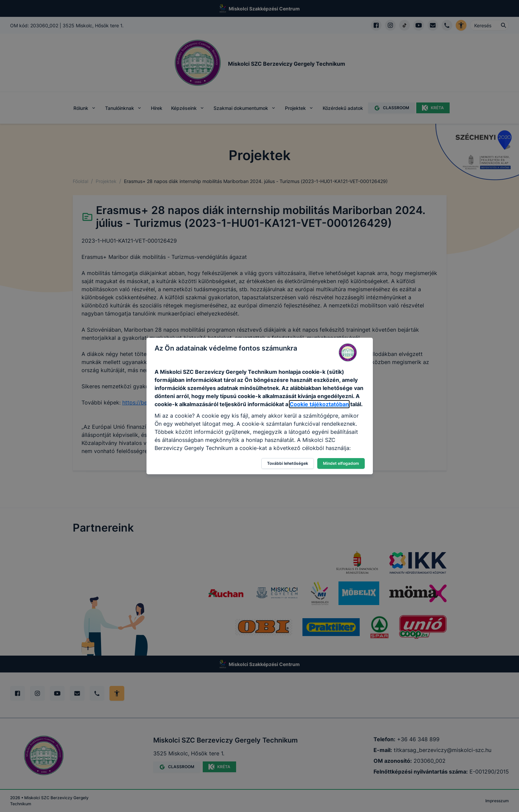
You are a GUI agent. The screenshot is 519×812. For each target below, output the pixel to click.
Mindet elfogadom (341, 463)
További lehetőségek (288, 463)
